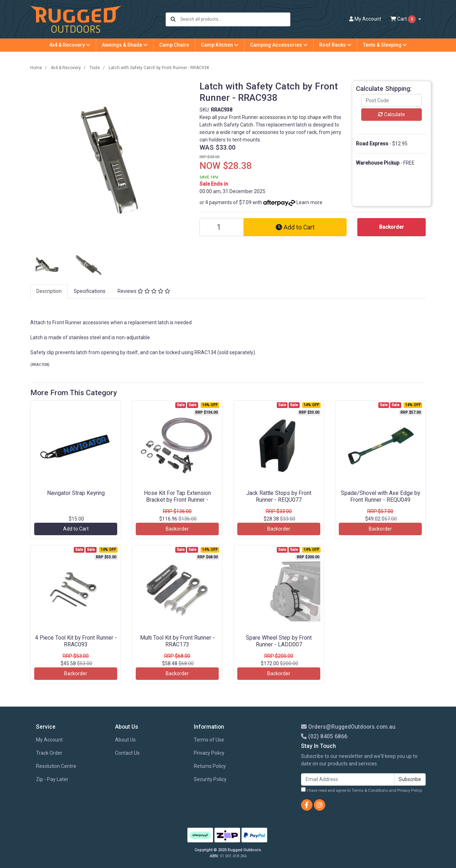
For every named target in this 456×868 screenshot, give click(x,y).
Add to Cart (295, 227)
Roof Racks (335, 45)
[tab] (49, 291)
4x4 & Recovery (70, 45)
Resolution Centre (56, 766)
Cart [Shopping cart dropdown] (404, 19)
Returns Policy (210, 766)
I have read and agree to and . (362, 790)
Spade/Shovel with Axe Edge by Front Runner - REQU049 (380, 496)
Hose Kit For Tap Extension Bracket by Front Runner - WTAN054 (177, 500)
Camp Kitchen (220, 45)
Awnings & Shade (125, 45)
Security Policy (210, 779)
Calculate (392, 114)
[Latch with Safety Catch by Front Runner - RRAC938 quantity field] (222, 227)
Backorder (177, 529)
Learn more (309, 202)
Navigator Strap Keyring (76, 493)
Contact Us (127, 753)
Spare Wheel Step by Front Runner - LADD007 (279, 641)
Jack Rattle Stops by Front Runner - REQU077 (279, 496)
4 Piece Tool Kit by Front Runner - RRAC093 (76, 641)
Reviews (144, 291)
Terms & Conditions (370, 790)
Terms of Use (209, 740)
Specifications (90, 291)
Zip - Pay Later (52, 779)
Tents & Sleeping (385, 45)
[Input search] (235, 19)
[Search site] (173, 19)
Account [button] (365, 19)
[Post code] (392, 100)
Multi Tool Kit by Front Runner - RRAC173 (177, 641)
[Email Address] (348, 779)
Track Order (49, 753)
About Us (125, 740)
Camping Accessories (279, 45)
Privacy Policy (209, 753)
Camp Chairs (174, 45)
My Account (49, 740)
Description (49, 291)
